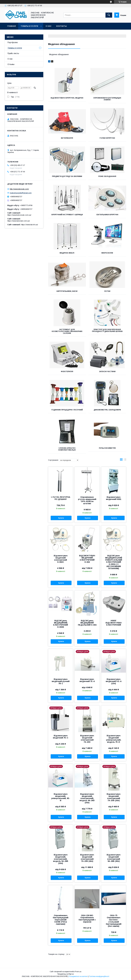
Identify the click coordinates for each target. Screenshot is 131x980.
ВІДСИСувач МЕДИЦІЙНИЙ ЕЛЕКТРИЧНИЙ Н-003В (61, 624)
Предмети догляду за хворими (67, 176)
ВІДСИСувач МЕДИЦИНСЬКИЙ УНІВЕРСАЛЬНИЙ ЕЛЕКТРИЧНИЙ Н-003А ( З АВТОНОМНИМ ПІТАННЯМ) (114, 562)
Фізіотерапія (67, 372)
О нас (49, 26)
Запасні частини (107, 372)
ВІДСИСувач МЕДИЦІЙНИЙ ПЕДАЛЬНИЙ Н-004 (87, 623)
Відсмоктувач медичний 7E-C (61, 737)
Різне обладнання (107, 176)
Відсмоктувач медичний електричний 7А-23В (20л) (114, 797)
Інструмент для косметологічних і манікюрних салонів (67, 331)
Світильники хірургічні (107, 215)
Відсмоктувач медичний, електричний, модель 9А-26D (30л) (87, 798)
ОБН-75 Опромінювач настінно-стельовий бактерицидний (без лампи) (114, 921)
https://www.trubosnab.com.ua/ (19, 215)
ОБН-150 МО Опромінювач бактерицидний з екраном (87, 919)
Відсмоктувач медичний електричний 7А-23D (87, 739)
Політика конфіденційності (99, 976)
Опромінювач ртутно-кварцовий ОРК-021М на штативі (87, 500)
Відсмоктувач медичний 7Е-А (87, 680)
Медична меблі (67, 253)
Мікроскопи (107, 253)
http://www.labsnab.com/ (19, 189)
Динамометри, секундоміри (107, 410)
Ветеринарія (67, 138)
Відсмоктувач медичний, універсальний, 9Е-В (61, 797)
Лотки (107, 291)
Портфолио (13, 42)
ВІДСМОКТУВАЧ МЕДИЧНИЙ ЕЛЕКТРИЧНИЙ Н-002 (87, 559)
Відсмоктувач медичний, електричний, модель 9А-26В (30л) (61, 859)
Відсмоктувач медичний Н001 (114, 498)
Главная (11, 26)
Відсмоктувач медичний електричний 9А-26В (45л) (114, 858)
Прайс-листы (13, 53)
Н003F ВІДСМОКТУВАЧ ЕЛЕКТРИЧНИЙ (114, 623)
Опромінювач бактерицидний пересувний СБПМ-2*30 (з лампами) (61, 920)
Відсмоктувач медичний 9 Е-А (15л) (114, 681)
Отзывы (11, 64)
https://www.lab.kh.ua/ (30, 225)
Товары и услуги (29, 26)
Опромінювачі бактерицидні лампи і (107, 99)
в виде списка (125, 460)
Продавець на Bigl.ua (65, 974)
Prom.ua (78, 972)
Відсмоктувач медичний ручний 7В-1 (61, 681)
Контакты (61, 26)
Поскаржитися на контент (78, 976)
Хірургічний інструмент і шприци (67, 215)
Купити (61, 518)
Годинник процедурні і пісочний (67, 410)
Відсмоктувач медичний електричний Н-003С (61, 559)
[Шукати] (109, 15)
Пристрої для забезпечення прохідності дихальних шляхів (107, 330)
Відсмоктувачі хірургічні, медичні (67, 98)
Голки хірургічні (107, 138)
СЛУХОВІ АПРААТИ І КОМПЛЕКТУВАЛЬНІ (67, 449)
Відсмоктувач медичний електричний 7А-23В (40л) (87, 858)
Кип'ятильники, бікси (67, 291)
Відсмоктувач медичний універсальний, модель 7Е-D (114, 739)
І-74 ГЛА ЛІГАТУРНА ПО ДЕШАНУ (61, 498)
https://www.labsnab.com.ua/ (19, 221)
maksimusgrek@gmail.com (21, 193)
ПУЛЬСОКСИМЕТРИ (107, 448)
